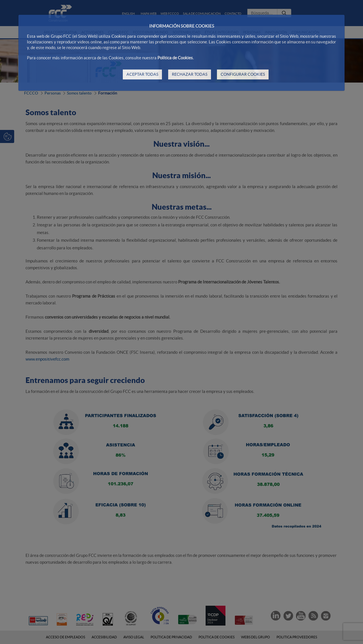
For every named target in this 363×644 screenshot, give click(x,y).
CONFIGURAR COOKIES (243, 74)
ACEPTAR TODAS (142, 74)
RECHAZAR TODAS (190, 74)
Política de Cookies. (176, 58)
